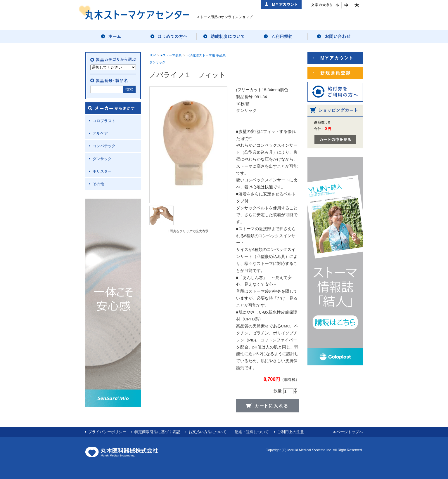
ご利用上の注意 (291, 432)
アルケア (100, 133)
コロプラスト (104, 121)
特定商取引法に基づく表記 (157, 432)
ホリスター (102, 171)
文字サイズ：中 (346, 5)
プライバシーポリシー (107, 432)
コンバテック (104, 146)
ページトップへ (350, 432)
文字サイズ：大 (356, 5)
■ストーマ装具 (171, 55)
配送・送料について (252, 432)
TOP (153, 55)
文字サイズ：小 (337, 5)
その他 (98, 184)
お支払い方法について (207, 432)
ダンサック (102, 159)
